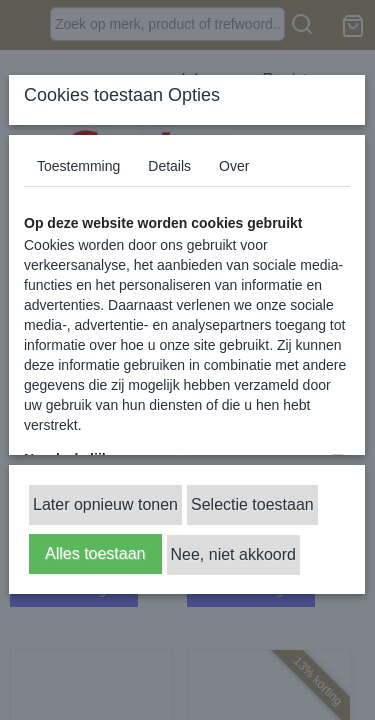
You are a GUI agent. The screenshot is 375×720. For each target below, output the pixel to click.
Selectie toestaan (252, 504)
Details (169, 166)
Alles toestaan (95, 553)
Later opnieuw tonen (105, 504)
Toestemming (78, 166)
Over (234, 166)
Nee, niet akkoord (233, 554)
